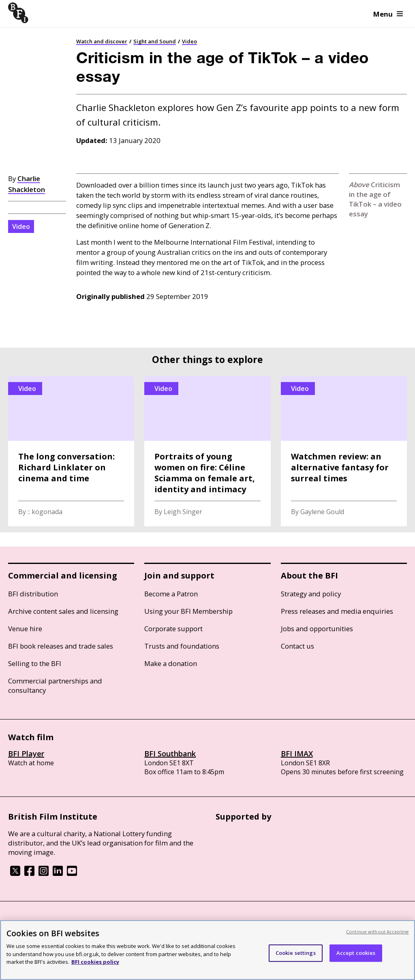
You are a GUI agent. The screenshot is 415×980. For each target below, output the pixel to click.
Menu (388, 14)
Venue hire (25, 629)
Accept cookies (356, 953)
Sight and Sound (155, 41)
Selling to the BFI (35, 663)
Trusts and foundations (182, 646)
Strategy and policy (311, 594)
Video (189, 41)
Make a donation (171, 663)
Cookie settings (296, 953)
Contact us (297, 646)
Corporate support (173, 629)
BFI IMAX (297, 754)
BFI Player (26, 754)
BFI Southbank (170, 754)
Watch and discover (102, 41)
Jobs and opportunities (317, 629)
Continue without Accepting (377, 932)
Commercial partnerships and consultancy (55, 685)
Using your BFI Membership (188, 611)
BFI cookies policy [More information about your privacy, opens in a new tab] (95, 962)
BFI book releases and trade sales (61, 646)
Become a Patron (171, 594)
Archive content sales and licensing (63, 611)
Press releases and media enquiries (337, 611)
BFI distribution (33, 594)
